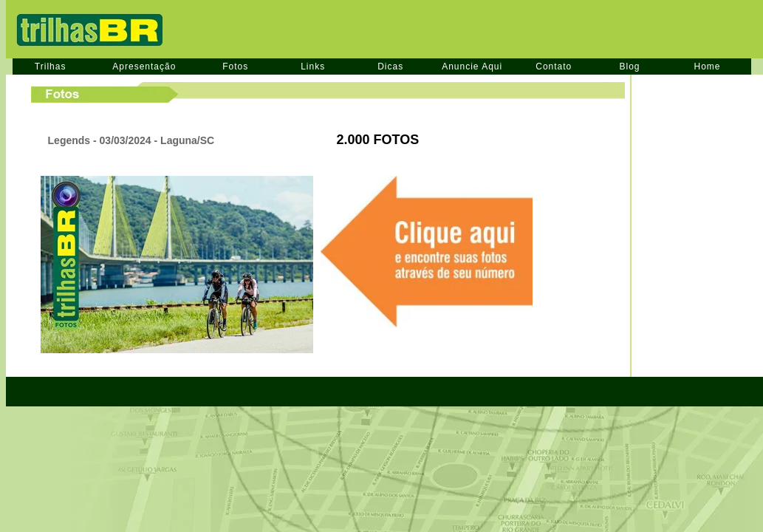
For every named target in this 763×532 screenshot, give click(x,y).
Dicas (390, 66)
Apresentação (144, 66)
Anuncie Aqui (472, 66)
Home (708, 66)
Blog (629, 66)
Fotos (235, 66)
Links (313, 66)
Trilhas (51, 66)
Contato (554, 66)
